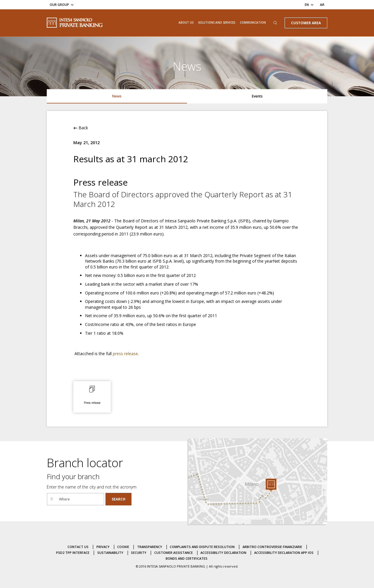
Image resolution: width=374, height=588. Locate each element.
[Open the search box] (275, 23)
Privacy (103, 547)
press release (125, 354)
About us (186, 22)
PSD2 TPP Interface (73, 553)
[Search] (118, 499)
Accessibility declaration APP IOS (284, 553)
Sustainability (110, 553)
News (117, 96)
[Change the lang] (309, 5)
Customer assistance (174, 553)
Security (139, 553)
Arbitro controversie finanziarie (272, 547)
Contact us (78, 547)
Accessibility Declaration (223, 553)
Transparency (150, 547)
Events (257, 96)
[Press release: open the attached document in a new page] (92, 396)
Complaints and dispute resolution (202, 547)
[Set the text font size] (322, 5)
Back (81, 128)
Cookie (123, 547)
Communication (253, 22)
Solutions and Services (217, 22)
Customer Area (306, 23)
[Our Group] (62, 5)
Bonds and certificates (187, 558)
